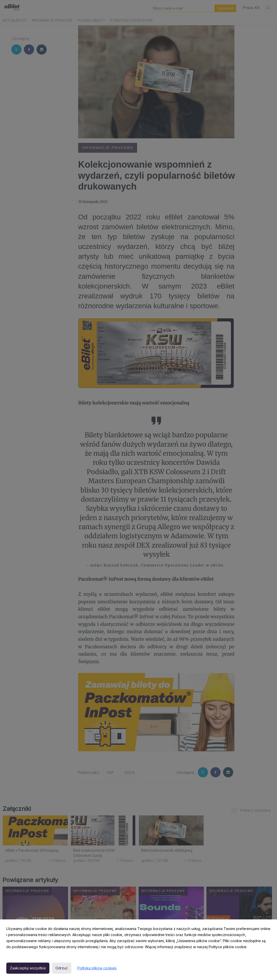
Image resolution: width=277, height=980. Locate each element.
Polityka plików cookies (97, 968)
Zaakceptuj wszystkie (28, 968)
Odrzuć (62, 968)
